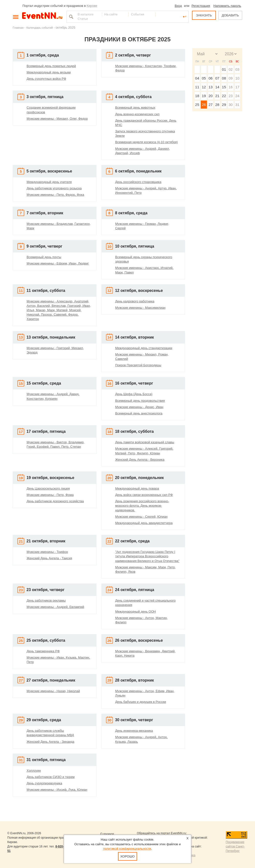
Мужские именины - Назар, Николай (53, 691)
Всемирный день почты (44, 257)
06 (211, 78)
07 (217, 78)
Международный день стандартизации (144, 348)
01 (224, 69)
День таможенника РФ (43, 651)
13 (211, 87)
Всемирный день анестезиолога (139, 413)
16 (231, 87)
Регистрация (201, 6)
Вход (178, 6)
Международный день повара (137, 488)
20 (211, 96)
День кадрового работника (135, 301)
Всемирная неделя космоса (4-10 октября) (147, 142)
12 (204, 87)
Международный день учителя (49, 182)
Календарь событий (40, 28)
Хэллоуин (34, 771)
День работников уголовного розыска (54, 188)
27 (211, 105)
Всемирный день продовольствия (140, 401)
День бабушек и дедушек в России (141, 702)
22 (224, 96)
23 (231, 96)
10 (237, 78)
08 (224, 78)
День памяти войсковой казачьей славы (145, 442)
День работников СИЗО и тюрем (51, 777)
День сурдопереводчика (44, 783)
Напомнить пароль (227, 6)
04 (197, 78)
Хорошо (128, 856)
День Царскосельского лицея (48, 488)
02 (231, 69)
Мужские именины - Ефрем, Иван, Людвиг (58, 263)
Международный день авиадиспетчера (144, 523)
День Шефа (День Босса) (134, 394)
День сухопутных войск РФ (46, 79)
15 (224, 87)
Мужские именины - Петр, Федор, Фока (55, 195)
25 (197, 105)
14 (217, 87)
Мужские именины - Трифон (47, 552)
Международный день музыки (49, 72)
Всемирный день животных (135, 108)
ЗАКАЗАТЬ (204, 15)
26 (204, 105)
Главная (18, 28)
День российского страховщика (138, 182)
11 (197, 87)
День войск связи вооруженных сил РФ (144, 495)
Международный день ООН (136, 611)
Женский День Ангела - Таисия (49, 558)
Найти (71, 17)
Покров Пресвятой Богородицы (138, 365)
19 (204, 96)
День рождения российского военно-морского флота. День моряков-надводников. (142, 506)
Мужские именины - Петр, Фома (50, 495)
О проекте (107, 834)
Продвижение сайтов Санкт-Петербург (235, 846)
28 (217, 105)
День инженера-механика (134, 731)
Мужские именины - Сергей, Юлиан (141, 517)
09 (231, 78)
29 (224, 105)
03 (237, 69)
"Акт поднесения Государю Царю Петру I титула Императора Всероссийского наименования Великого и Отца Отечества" (147, 556)
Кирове (92, 6)
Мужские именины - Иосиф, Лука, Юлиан (57, 790)
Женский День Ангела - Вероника (140, 460)
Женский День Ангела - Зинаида (50, 742)
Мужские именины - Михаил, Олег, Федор (57, 119)
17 (237, 87)
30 (231, 105)
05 (204, 78)
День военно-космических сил (137, 114)
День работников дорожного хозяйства (55, 501)
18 (197, 96)
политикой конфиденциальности (127, 849)
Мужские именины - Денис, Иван (139, 407)
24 (237, 96)
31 (237, 105)
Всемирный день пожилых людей (51, 66)
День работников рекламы (46, 600)
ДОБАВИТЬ (230, 15)
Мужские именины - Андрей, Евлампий (55, 607)
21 (217, 96)
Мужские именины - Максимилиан (140, 308)
